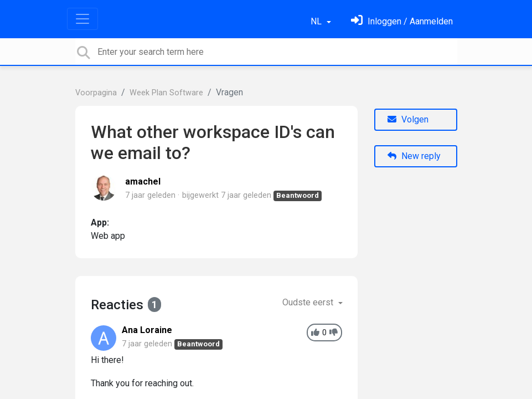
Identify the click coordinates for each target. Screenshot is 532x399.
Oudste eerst (309, 302)
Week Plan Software (166, 93)
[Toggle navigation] (82, 19)
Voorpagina (96, 93)
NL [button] (317, 21)
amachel (143, 181)
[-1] (334, 333)
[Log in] (402, 21)
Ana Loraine (147, 330)
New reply (414, 156)
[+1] (315, 333)
